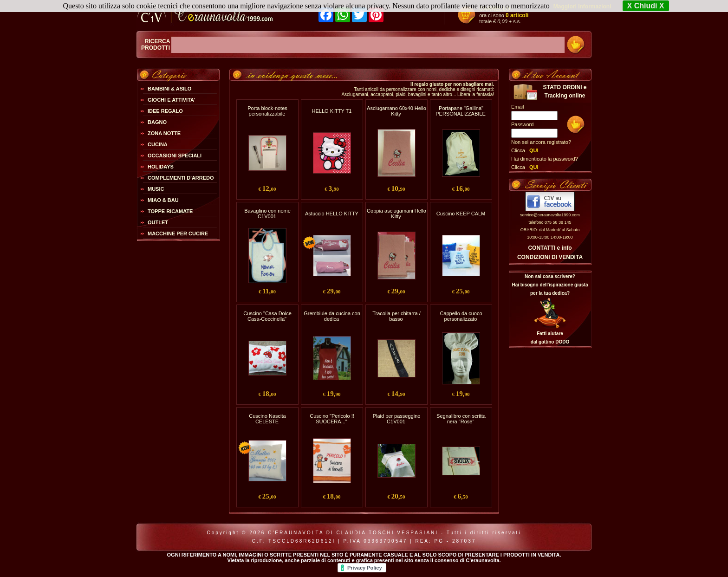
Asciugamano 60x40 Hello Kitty (396, 111)
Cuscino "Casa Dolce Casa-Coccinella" (267, 316)
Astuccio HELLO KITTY (332, 214)
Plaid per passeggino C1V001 (397, 419)
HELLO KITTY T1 (332, 111)
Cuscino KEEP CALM (461, 214)
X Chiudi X (646, 6)
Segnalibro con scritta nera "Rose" (461, 419)
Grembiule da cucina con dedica (332, 316)
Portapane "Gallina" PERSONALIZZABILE (461, 111)
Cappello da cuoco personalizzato (461, 316)
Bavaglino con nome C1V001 (267, 214)
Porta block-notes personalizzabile (267, 111)
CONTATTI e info (550, 248)
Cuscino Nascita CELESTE (267, 419)
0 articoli (517, 15)
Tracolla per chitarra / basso (396, 316)
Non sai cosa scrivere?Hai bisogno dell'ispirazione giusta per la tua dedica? (550, 285)
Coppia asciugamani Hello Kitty (396, 214)
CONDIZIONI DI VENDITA (550, 257)
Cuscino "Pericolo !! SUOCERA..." (332, 419)
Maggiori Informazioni (582, 6)
